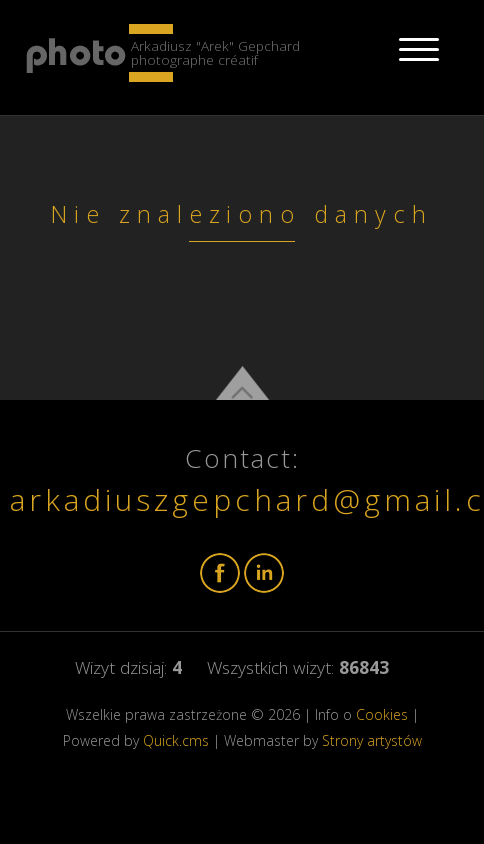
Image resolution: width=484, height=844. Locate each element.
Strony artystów (372, 740)
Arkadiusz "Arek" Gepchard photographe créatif (215, 52)
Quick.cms (176, 740)
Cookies (382, 714)
